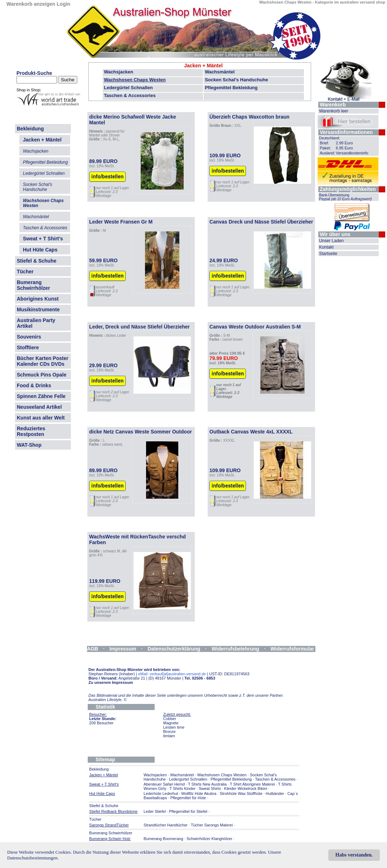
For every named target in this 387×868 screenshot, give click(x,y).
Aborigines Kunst (38, 299)
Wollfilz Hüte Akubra (199, 793)
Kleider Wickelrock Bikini (246, 788)
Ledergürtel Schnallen (128, 88)
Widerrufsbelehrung (235, 649)
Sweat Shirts (210, 788)
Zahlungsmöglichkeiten (348, 189)
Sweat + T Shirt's (43, 239)
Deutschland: (329, 138)
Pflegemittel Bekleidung (231, 88)
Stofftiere (28, 347)
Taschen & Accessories (130, 95)
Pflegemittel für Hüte (188, 798)
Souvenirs (29, 337)
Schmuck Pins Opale (42, 375)
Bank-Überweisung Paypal (345, 197)
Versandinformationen (346, 132)
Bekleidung (30, 129)
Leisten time (174, 727)
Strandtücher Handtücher (166, 825)
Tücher (25, 272)
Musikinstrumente (38, 310)
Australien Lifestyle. (108, 700)
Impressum (123, 649)
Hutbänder (275, 793)
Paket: (325, 148)
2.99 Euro (344, 143)
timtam (169, 736)
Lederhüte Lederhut (161, 793)
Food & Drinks (34, 385)
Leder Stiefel (155, 811)
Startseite (328, 254)
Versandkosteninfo (352, 153)
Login (63, 4)
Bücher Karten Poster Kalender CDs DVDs (43, 361)
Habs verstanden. (354, 855)
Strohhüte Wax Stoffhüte (241, 793)
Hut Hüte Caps (40, 250)
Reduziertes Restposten (31, 431)
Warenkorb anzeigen (31, 4)
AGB (93, 649)
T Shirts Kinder (182, 788)
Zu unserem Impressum (111, 682)
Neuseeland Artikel (39, 407)
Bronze (170, 732)
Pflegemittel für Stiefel (188, 811)
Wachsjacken (118, 72)
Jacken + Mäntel (203, 66)
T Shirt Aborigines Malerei (252, 784)
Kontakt (326, 247)
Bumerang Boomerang (163, 839)
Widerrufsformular (292, 649)
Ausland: (327, 153)
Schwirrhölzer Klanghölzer (209, 839)
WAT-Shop (29, 445)
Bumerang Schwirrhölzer (33, 285)
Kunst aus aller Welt (41, 418)
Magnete (171, 723)
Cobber (170, 719)
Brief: (324, 143)
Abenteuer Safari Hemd (164, 784)
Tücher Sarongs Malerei (212, 825)
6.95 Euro (344, 148)
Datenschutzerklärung (174, 649)
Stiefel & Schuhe (37, 261)
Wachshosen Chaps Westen (135, 80)
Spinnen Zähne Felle (41, 396)
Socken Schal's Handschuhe (236, 80)
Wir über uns (335, 234)
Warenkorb (333, 105)
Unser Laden (331, 241)
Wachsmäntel (220, 72)
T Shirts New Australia (207, 784)
